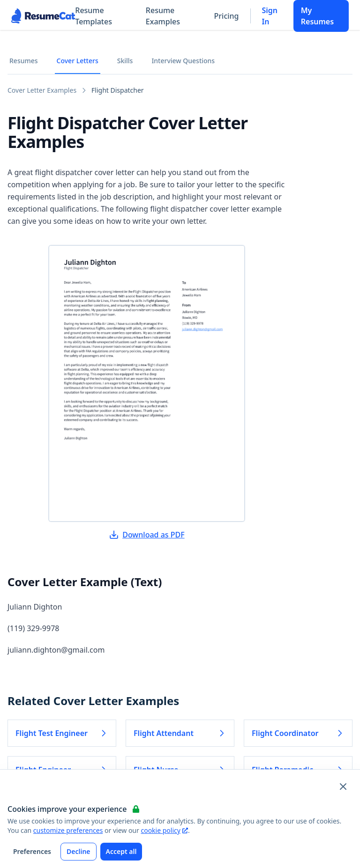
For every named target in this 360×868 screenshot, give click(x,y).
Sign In (270, 16)
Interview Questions (183, 61)
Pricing (227, 16)
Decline (79, 851)
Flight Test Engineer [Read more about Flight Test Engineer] (62, 733)
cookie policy (164, 830)
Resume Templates (94, 16)
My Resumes (317, 16)
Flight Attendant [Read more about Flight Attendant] (180, 733)
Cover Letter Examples (42, 90)
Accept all (121, 851)
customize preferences (68, 830)
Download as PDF (147, 535)
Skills (125, 61)
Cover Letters (78, 61)
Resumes (24, 61)
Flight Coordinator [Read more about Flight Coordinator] (298, 733)
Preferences (32, 851)
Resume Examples (163, 16)
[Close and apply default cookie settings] (343, 787)
